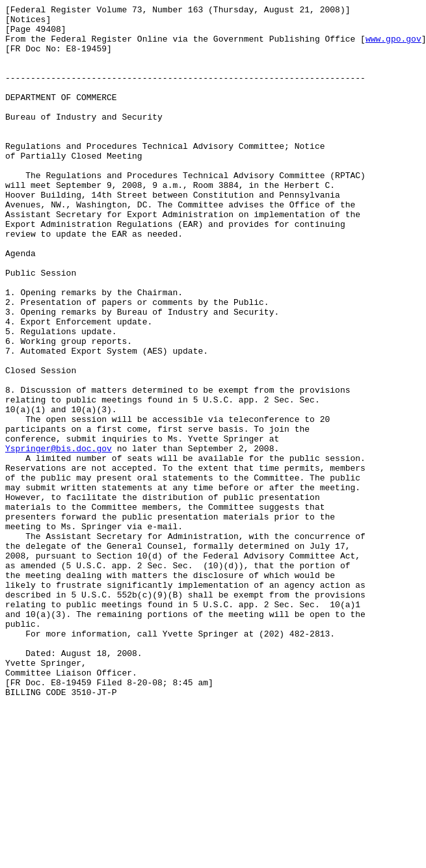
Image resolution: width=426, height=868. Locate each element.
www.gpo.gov (393, 46)
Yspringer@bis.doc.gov (59, 538)
